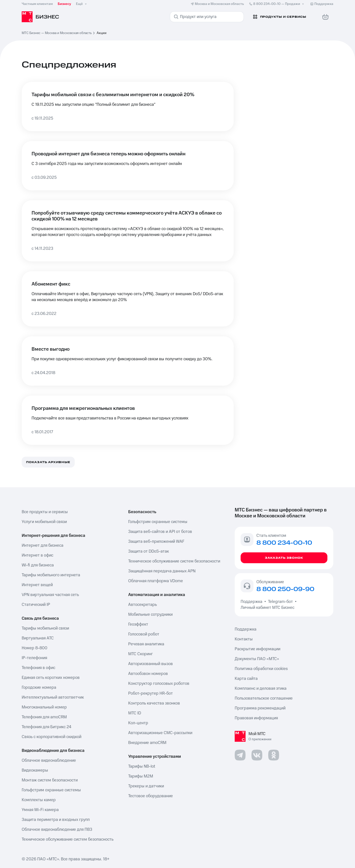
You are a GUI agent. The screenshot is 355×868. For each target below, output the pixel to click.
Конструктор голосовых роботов (159, 684)
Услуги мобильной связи (44, 522)
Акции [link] (102, 33)
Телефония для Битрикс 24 (46, 727)
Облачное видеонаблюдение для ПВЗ (57, 830)
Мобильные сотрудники (150, 615)
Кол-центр (138, 723)
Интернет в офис (37, 555)
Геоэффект (138, 624)
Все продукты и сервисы (45, 512)
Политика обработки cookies (261, 669)
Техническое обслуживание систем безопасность (68, 839)
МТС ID (135, 713)
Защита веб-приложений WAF (156, 542)
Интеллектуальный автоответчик (53, 697)
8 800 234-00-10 (277, 4)
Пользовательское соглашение (264, 698)
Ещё (82, 4)
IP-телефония (34, 658)
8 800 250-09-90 (285, 589)
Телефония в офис (38, 668)
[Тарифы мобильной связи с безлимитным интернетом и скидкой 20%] (128, 107)
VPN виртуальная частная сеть (50, 595)
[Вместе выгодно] (128, 361)
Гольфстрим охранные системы (51, 790)
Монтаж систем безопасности (50, 780)
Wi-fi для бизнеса (38, 565)
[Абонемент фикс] (128, 299)
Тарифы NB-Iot (142, 766)
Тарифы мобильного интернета (51, 575)
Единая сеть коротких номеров (51, 678)
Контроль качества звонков (154, 703)
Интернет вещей (37, 585)
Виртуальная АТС (38, 638)
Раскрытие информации (257, 649)
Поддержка (252, 602)
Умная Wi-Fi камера (40, 810)
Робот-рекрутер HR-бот (151, 693)
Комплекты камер (39, 800)
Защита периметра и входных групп (56, 820)
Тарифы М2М (141, 776)
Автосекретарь (142, 605)
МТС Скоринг (141, 654)
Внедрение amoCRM (147, 743)
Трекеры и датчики (146, 786)
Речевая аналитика (146, 644)
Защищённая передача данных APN (162, 571)
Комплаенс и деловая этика (261, 688)
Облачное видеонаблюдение (49, 760)
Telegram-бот (280, 602)
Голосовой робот (144, 634)
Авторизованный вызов (151, 664)
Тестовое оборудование (151, 796)
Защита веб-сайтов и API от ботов (160, 532)
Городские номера (39, 687)
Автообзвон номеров (148, 674)
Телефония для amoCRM (44, 717)
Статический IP (36, 605)
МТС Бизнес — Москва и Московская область (57, 33)
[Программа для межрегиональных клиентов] (128, 420)
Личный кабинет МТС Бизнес (267, 608)
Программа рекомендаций (260, 708)
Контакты (244, 639)
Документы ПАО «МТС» (257, 659)
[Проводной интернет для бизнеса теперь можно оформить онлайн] (128, 166)
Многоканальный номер (44, 707)
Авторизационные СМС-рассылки (160, 733)
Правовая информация (256, 718)
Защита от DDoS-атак (149, 551)
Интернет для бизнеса (43, 545)
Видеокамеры (35, 770)
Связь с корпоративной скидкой (52, 737)
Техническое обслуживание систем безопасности (174, 561)
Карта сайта (246, 679)
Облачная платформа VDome (156, 581)
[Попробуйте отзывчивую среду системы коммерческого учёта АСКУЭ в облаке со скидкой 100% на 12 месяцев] (128, 231)
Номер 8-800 (35, 648)
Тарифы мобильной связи (45, 628)
